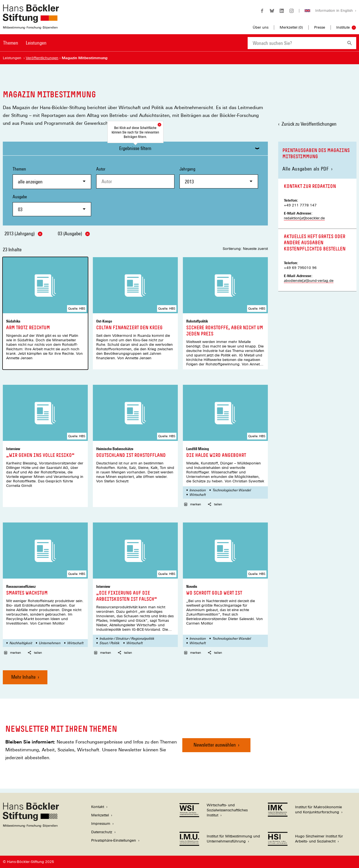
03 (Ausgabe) (74, 233)
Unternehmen (50, 643)
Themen (11, 43)
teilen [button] (215, 504)
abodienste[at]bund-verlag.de (309, 281)
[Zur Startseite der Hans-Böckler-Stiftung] (31, 26)
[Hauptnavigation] (25, 43)
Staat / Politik (109, 643)
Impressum (101, 824)
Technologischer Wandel (232, 490)
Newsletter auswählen (215, 745)
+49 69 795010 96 (300, 268)
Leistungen (36, 43)
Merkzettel (100, 815)
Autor (101, 169)
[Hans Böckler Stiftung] (31, 826)
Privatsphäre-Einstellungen (114, 840)
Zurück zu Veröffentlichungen (309, 124)
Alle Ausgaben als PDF (306, 169)
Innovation (197, 490)
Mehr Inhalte (23, 677)
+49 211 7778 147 (300, 205)
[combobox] (295, 43)
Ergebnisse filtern (135, 148)
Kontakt (98, 807)
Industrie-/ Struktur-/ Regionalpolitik (127, 639)
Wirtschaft (197, 495)
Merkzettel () (291, 27)
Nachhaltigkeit (21, 643)
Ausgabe (52, 205)
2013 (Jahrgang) (23, 233)
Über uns (261, 27)
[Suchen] (350, 43)
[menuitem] (11, 47)
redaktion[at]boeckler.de (304, 218)
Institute (343, 27)
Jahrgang (219, 177)
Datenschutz (102, 832)
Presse (320, 27)
